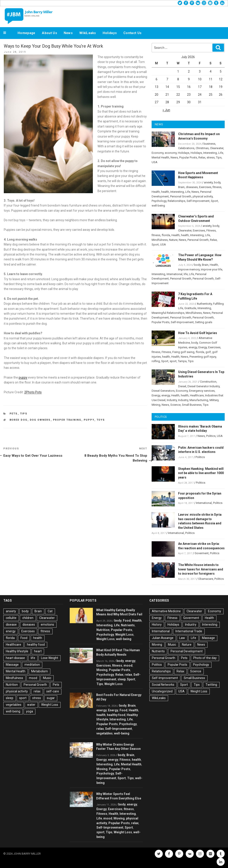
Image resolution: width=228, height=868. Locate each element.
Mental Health (160, 157)
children (28, 618)
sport (173, 361)
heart (38, 651)
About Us (49, 33)
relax (37, 691)
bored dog (19, 420)
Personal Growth (181, 196)
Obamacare (206, 579)
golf (208, 352)
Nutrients (128, 625)
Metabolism (40, 671)
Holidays (110, 33)
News (68, 33)
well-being (158, 206)
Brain (181, 187)
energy (193, 347)
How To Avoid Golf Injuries (198, 333)
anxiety (208, 182)
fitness (217, 187)
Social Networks (163, 685)
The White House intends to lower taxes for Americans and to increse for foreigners (201, 569)
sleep (10, 698)
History (157, 625)
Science (175, 405)
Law (182, 638)
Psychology (159, 201)
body (217, 182)
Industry (172, 400)
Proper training (67, 420)
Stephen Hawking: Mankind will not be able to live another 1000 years (201, 473)
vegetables (14, 705)
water (31, 705)
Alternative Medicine (166, 611)
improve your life (212, 269)
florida (166, 235)
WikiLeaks (88, 33)
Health (156, 192)
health (165, 192)
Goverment (202, 553)
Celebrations (186, 148)
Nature (173, 240)
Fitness (211, 230)
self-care (53, 691)
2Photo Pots (33, 392)
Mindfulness (160, 240)
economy (171, 153)
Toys (101, 420)
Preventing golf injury (203, 357)
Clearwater (217, 148)
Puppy (89, 420)
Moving (102, 670)
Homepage (26, 33)
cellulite (11, 618)
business (209, 144)
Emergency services (202, 391)
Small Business (192, 405)
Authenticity (204, 304)
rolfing (156, 361)
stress (211, 157)
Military (214, 400)
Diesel (182, 386)
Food (24, 638)
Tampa (182, 361)
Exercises (205, 187)
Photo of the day (205, 658)
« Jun (166, 110)
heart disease (15, 658)
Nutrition (12, 685)
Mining (156, 405)
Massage (12, 665)
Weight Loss (50, 705)
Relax (202, 157)
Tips (24, 414)
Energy (203, 347)
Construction (208, 382)
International (174, 274)
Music (47, 678)
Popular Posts (188, 157)
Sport (214, 201)
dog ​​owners (40, 420)
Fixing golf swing (183, 352)
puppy (23, 377)
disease (11, 625)
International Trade (189, 631)
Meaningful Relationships (168, 313)
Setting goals (204, 322)
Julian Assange (163, 638)
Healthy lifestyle (17, 651)
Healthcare (197, 395)
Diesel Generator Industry (204, 386)
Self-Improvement (198, 201)
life (186, 274)
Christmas (202, 148)
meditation (32, 665)
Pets (14, 414)
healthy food (36, 645)
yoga (30, 711)
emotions (47, 625)
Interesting (210, 153)
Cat (50, 611)
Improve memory (189, 269)
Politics (211, 436)
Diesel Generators (163, 391)
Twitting (211, 685)
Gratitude (190, 308)
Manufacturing (199, 400)
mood (33, 678)
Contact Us (132, 33)
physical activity (203, 196)
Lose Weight (50, 658)
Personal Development (187, 651)
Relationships (176, 201)
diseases (192, 187)
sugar (51, 698)
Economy (158, 153)
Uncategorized (162, 691)
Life (221, 153)
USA (155, 162)
